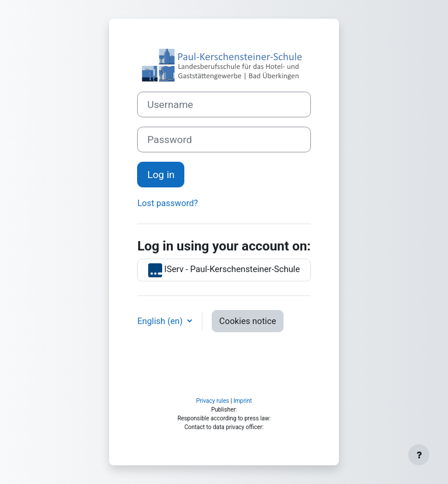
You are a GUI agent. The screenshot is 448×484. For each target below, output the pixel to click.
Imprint (243, 401)
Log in (161, 175)
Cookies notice (248, 321)
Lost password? (167, 203)
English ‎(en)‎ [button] (161, 321)
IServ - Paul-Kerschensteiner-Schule (224, 270)
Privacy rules (213, 401)
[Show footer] (419, 455)
